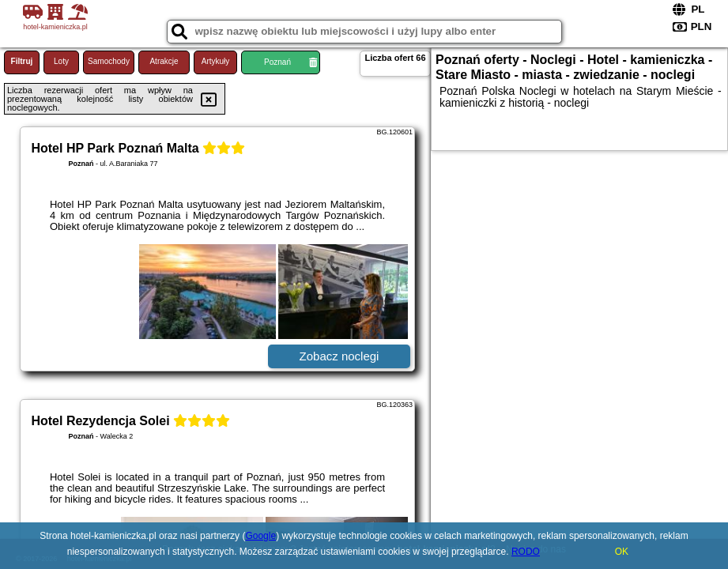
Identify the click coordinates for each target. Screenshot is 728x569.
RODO (526, 552)
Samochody (109, 61)
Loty (61, 61)
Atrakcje (164, 61)
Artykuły (216, 61)
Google (260, 536)
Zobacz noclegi (339, 356)
